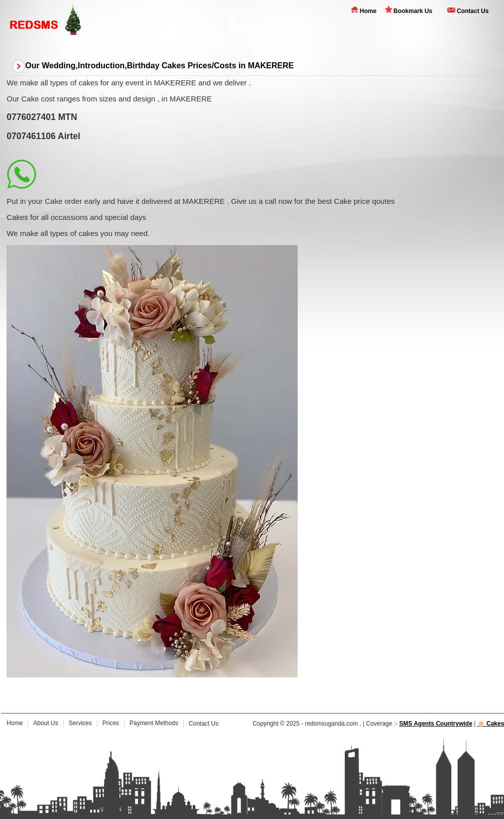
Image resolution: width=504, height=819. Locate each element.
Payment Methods (154, 723)
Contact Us (473, 11)
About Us (45, 723)
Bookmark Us (413, 11)
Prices (111, 723)
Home (368, 11)
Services (80, 723)
